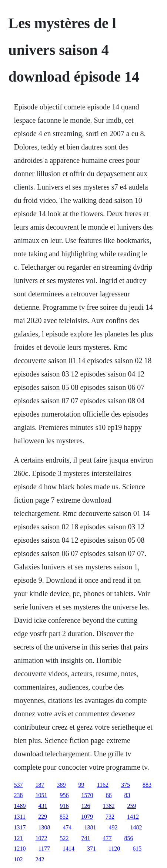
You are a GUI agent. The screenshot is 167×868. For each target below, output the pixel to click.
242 (40, 859)
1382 (109, 806)
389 (61, 785)
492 (113, 827)
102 (19, 859)
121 (19, 838)
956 (64, 795)
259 (132, 806)
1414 (69, 849)
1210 (20, 849)
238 (19, 795)
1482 (136, 827)
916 (64, 806)
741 (86, 838)
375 (126, 785)
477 (107, 838)
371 (91, 849)
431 (43, 806)
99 (81, 785)
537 (19, 785)
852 (64, 817)
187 (40, 785)
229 (43, 817)
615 (137, 849)
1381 (90, 827)
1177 (44, 849)
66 (109, 795)
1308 (44, 827)
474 (67, 827)
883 (147, 785)
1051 (41, 795)
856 (129, 838)
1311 (20, 817)
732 (110, 817)
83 (127, 795)
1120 (114, 849)
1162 (103, 785)
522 (64, 838)
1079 (87, 817)
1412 (133, 817)
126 (86, 806)
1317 (20, 827)
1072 (41, 838)
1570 (87, 795)
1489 (20, 806)
